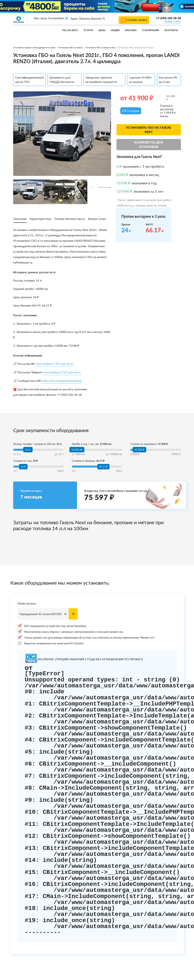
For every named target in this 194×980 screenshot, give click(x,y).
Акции (115, 30)
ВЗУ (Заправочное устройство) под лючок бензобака (52, 626)
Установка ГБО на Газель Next (100, 47)
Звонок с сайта (173, 21)
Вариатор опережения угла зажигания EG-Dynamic (51, 643)
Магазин (131, 30)
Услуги (88, 30)
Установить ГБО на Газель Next (149, 130)
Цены (102, 30)
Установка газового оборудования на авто (34, 47)
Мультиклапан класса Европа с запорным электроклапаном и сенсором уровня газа (70, 632)
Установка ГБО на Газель (71, 47)
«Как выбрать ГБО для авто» (55, 364)
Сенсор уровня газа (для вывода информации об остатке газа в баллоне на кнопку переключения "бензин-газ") (86, 637)
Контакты (171, 30)
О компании (151, 30)
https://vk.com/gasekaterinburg (61, 381)
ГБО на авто (70, 30)
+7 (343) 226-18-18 (168, 18)
